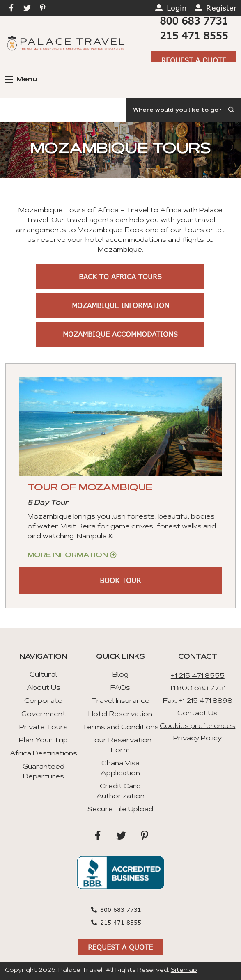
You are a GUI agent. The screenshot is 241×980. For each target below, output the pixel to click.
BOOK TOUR (120, 580)
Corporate (43, 701)
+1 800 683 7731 (197, 689)
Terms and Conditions (120, 728)
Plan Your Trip (43, 741)
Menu (21, 80)
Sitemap (184, 971)
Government (44, 714)
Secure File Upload (120, 810)
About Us (44, 688)
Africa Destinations (44, 754)
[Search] (184, 110)
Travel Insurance (120, 701)
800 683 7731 (194, 21)
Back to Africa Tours (120, 277)
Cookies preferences (197, 726)
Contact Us (197, 714)
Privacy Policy (197, 739)
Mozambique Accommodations (120, 334)
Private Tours (44, 728)
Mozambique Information (120, 305)
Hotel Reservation (120, 714)
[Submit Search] (232, 110)
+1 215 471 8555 (198, 676)
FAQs (120, 688)
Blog (120, 675)
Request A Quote (194, 60)
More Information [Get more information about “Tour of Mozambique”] (68, 555)
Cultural (43, 675)
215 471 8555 (194, 36)
